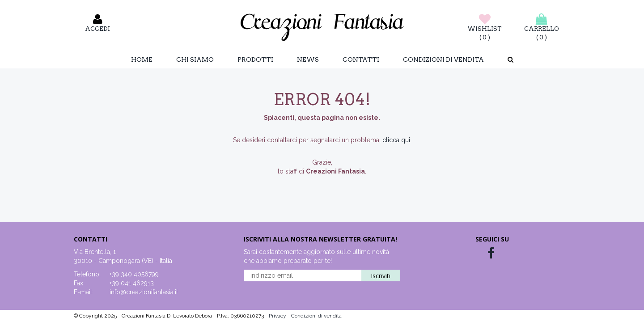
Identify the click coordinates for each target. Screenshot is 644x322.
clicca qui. (397, 140)
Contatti (361, 59)
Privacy (278, 316)
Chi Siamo (195, 59)
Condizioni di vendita (443, 59)
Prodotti (255, 59)
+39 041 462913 (132, 283)
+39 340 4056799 (134, 274)
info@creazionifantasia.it (144, 292)
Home (142, 59)
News (308, 59)
